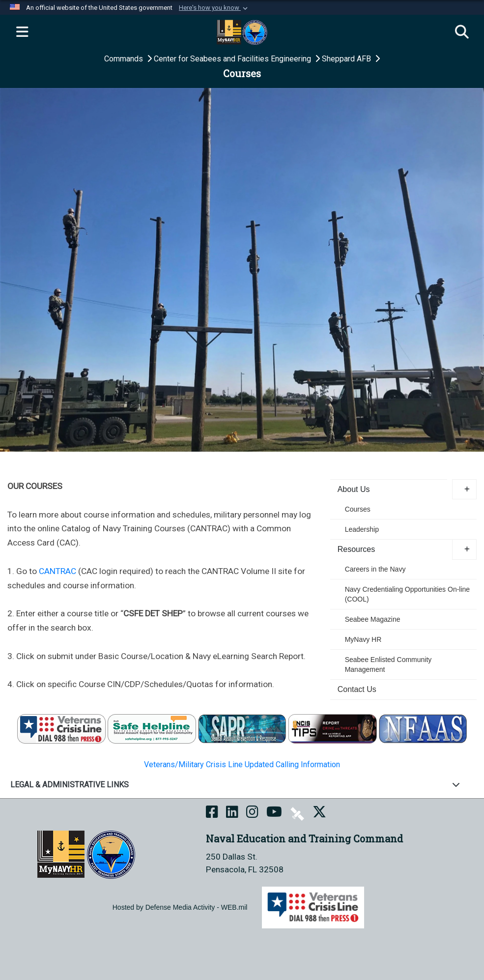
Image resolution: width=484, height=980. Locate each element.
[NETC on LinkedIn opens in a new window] (232, 813)
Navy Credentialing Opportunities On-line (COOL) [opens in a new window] (407, 594)
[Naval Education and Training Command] (86, 854)
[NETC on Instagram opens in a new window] (252, 813)
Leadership (362, 529)
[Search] (462, 32)
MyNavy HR (363, 639)
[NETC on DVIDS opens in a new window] (297, 813)
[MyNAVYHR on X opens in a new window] (319, 813)
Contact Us (357, 689)
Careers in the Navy (375, 569)
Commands (125, 59)
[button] (214, 8)
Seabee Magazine (373, 619)
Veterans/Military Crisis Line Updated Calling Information (242, 764)
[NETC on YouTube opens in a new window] (274, 813)
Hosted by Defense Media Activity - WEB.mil (180, 907)
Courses (358, 509)
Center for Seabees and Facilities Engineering (233, 59)
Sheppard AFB (347, 59)
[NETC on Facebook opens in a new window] (212, 813)
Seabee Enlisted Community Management (388, 664)
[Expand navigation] (22, 32)
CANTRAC (57, 571)
